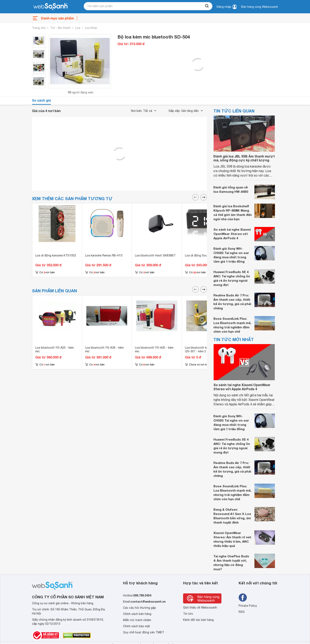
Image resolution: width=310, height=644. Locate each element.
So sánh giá (41, 100)
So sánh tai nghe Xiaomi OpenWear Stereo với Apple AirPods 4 (232, 234)
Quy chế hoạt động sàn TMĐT (144, 632)
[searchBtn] (207, 6)
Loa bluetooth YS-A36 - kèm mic (104, 349)
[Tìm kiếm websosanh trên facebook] (243, 598)
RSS (242, 612)
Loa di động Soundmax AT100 (205, 255)
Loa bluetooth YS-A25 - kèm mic (55, 349)
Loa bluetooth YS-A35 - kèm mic (154, 349)
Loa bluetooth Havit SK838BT (155, 255)
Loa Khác (91, 28)
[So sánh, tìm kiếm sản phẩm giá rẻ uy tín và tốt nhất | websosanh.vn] (50, 7)
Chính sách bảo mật (137, 626)
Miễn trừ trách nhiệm (137, 620)
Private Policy (248, 606)
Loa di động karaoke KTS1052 (56, 255)
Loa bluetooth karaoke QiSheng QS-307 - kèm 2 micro (206, 349)
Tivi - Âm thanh (60, 28)
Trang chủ (39, 28)
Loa (78, 28)
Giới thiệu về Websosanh (200, 608)
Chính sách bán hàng (137, 614)
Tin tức (188, 614)
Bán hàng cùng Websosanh (260, 7)
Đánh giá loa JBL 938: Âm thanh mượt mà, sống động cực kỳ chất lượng (244, 158)
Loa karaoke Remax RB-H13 (104, 255)
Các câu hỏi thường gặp (140, 608)
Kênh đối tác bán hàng (198, 620)
